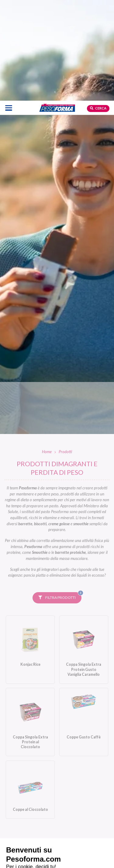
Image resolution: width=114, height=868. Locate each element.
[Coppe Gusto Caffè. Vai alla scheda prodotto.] (84, 622)
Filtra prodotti (60, 496)
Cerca (98, 7)
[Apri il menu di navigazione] (9, 7)
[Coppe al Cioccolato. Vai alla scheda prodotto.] (30, 690)
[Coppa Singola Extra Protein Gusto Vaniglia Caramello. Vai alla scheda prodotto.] (84, 550)
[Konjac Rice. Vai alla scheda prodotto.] (30, 550)
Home (47, 352)
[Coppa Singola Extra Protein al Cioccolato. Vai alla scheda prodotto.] (30, 622)
